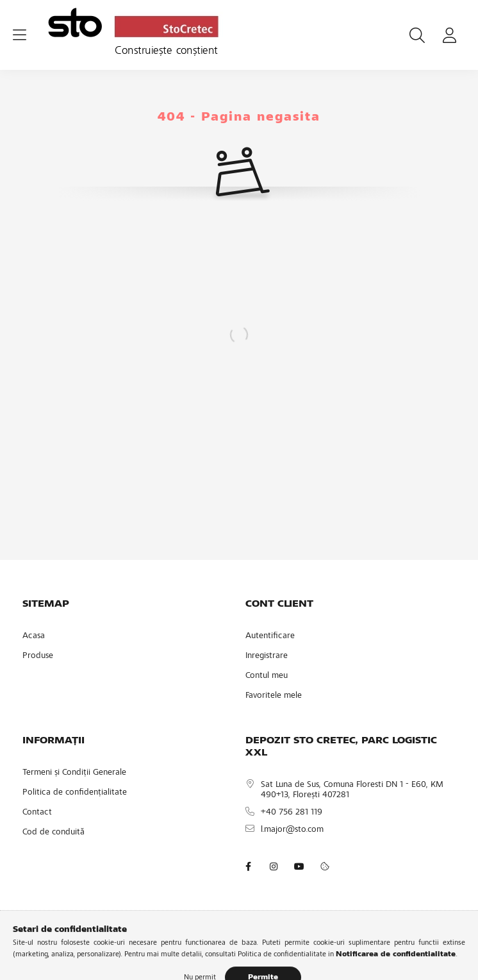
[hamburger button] (19, 35)
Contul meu (267, 676)
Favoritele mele (274, 696)
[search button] (417, 35)
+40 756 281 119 (292, 813)
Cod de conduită (54, 832)
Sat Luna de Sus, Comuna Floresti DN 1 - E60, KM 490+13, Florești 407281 (352, 790)
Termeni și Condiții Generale (74, 773)
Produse (38, 656)
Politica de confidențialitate (75, 793)
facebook (248, 866)
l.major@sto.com (292, 830)
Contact (37, 813)
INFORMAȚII (54, 741)
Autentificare (270, 636)
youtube (299, 866)
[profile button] (449, 35)
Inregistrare (267, 656)
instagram (274, 866)
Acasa (34, 636)
